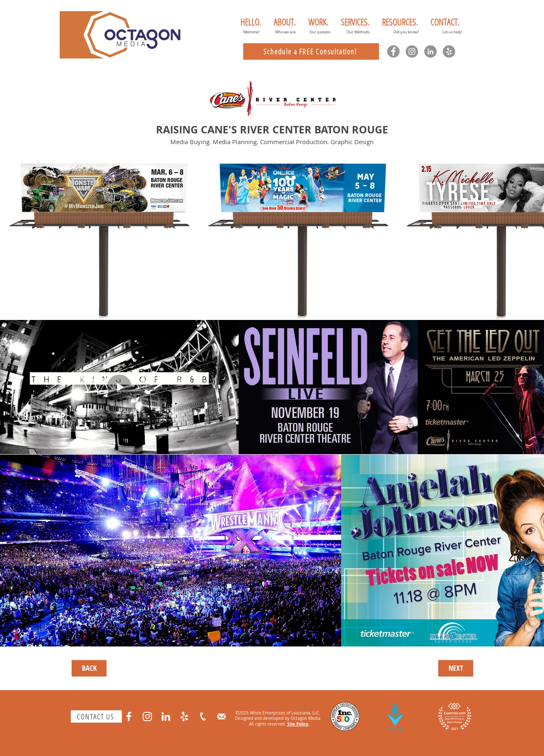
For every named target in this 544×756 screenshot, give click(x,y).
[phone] (203, 716)
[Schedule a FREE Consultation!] (311, 51)
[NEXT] (456, 668)
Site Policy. (298, 724)
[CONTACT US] (96, 716)
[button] (285, 22)
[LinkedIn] (430, 51)
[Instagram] (412, 51)
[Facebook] (393, 51)
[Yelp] (449, 51)
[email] (221, 716)
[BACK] (89, 668)
